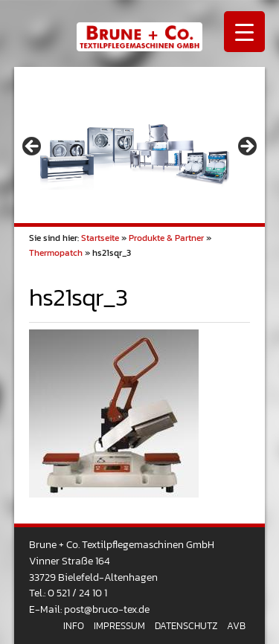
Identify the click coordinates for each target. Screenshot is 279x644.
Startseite (100, 238)
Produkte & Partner (166, 238)
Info (74, 626)
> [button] (246, 147)
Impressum (119, 626)
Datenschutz (186, 626)
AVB (236, 626)
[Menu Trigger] (244, 32)
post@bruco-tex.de (107, 609)
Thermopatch (56, 253)
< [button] (33, 147)
